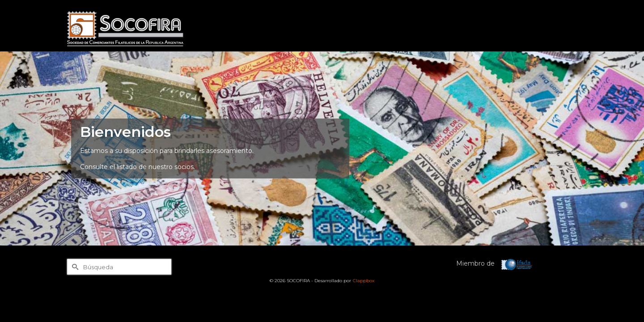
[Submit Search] (74, 267)
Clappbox (364, 281)
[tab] (315, 253)
